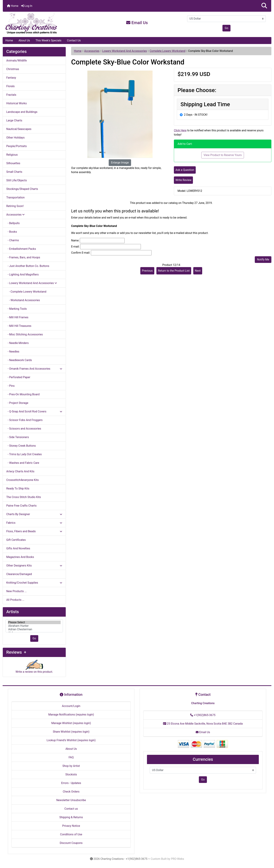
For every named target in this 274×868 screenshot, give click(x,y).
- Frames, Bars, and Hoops (23, 257)
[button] (264, 6)
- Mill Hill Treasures (19, 326)
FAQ (71, 757)
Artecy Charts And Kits (20, 471)
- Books (12, 232)
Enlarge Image (120, 163)
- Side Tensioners (18, 437)
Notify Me (263, 259)
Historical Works (17, 103)
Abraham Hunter (34, 626)
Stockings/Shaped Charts (22, 189)
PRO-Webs (177, 859)
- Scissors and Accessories (24, 429)
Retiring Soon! (15, 206)
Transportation (15, 197)
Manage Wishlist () (71, 723)
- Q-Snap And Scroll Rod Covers (34, 411)
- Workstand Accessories (23, 300)
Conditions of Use (71, 834)
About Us (24, 40)
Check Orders (71, 792)
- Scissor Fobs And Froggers (24, 420)
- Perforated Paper (18, 377)
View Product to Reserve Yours (223, 155)
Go (226, 28)
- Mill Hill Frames (17, 317)
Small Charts (14, 172)
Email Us (137, 23)
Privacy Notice (71, 826)
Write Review (183, 180)
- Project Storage (17, 403)
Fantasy (11, 78)
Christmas (13, 69)
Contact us (71, 809)
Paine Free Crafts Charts (21, 506)
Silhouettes (13, 163)
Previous (147, 271)
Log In (27, 6)
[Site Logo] (48, 23)
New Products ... (17, 591)
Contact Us (74, 40)
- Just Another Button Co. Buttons (28, 266)
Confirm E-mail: (81, 253)
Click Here (180, 130)
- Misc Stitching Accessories (25, 334)
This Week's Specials (48, 40)
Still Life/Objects (17, 180)
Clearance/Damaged (19, 574)
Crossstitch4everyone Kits (22, 480)
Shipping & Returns (71, 817)
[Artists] (34, 626)
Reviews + (16, 652)
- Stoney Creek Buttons (21, 446)
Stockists (71, 774)
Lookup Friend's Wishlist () (71, 740)
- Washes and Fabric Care (23, 463)
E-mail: (75, 247)
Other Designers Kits (34, 566)
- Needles (13, 352)
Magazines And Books (20, 557)
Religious (12, 155)
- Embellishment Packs (21, 249)
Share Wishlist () (71, 732)
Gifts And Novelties (18, 548)
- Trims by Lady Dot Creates (24, 454)
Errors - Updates (71, 783)
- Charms (13, 240)
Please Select (34, 622)
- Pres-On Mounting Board (23, 394)
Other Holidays (15, 138)
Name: (75, 240)
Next (198, 271)
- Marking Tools (17, 309)
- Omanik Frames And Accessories (34, 369)
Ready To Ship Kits (18, 489)
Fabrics (34, 523)
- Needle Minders (17, 343)
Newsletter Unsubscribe (71, 800)
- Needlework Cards (19, 360)
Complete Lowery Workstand (167, 51)
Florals (10, 86)
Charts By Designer (34, 514)
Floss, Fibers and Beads (34, 531)
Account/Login (71, 706)
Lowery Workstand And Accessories (125, 51)
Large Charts (14, 120)
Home (13, 6)
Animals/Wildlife (17, 61)
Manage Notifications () (71, 715)
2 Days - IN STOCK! (196, 115)
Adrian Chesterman (34, 629)
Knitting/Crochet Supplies (34, 583)
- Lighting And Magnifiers (22, 275)
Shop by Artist (71, 766)
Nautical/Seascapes (19, 129)
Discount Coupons (71, 843)
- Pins (10, 386)
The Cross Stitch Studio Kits (24, 497)
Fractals (11, 95)
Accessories (92, 51)
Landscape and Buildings (22, 112)
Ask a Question (185, 170)
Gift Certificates (16, 540)
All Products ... (15, 600)
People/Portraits (17, 146)
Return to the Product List (174, 271)
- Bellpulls (13, 223)
